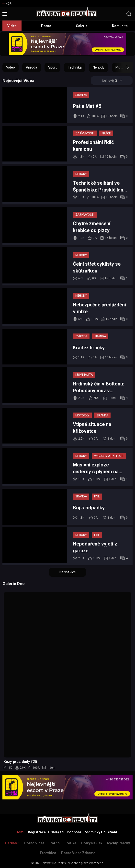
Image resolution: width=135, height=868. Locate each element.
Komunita (120, 26)
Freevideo (48, 853)
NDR (7, 4)
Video (11, 67)
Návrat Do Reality (54, 863)
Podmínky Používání (100, 832)
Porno (46, 26)
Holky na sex (92, 843)
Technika (75, 67)
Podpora (74, 832)
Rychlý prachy (118, 843)
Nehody (99, 67)
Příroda (32, 67)
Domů (21, 832)
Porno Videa (34, 843)
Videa (12, 26)
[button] (123, 67)
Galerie (82, 26)
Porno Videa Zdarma (78, 853)
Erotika (70, 843)
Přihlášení (56, 832)
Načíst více (68, 573)
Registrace (37, 832)
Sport (52, 67)
